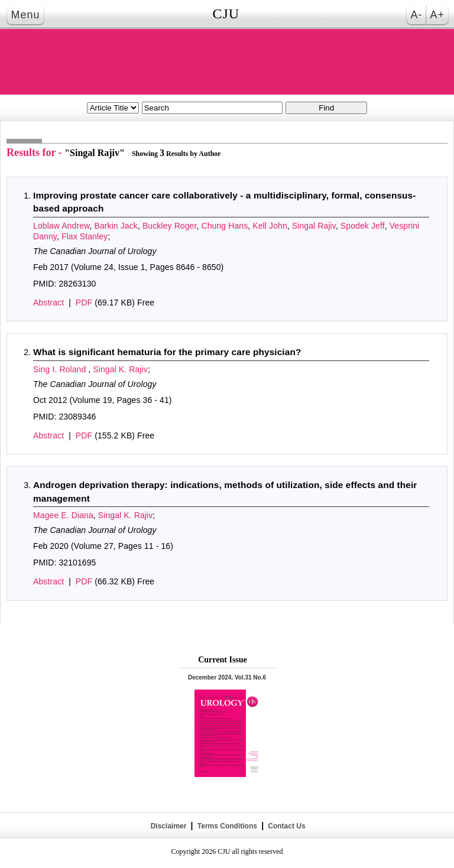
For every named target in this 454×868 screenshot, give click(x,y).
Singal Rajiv (314, 226)
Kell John (270, 226)
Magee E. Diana (63, 515)
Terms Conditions (227, 826)
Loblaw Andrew (61, 226)
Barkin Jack (116, 226)
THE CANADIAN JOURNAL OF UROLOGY (227, 62)
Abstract (48, 303)
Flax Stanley (85, 236)
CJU (226, 14)
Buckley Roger (170, 226)
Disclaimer (168, 826)
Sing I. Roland (61, 369)
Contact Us (286, 826)
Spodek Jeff (363, 226)
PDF (84, 303)
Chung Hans (224, 226)
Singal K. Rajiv (120, 369)
